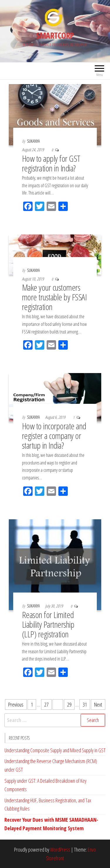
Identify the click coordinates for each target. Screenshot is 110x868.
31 (85, 704)
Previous (16, 704)
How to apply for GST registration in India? (51, 163)
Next (98, 704)
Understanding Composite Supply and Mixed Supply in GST (55, 750)
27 (46, 704)
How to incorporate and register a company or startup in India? (54, 436)
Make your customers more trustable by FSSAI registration (54, 297)
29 (69, 704)
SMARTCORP (55, 35)
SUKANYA (33, 141)
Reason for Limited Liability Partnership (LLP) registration (48, 624)
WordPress (60, 850)
